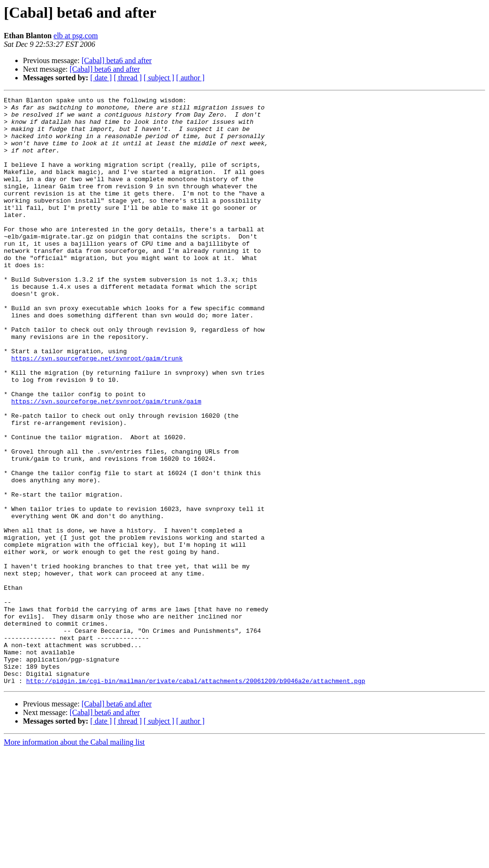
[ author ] (191, 78)
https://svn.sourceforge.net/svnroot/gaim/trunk (97, 411)
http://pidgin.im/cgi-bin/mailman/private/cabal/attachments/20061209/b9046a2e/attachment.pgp (196, 798)
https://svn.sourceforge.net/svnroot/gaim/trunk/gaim (106, 463)
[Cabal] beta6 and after (117, 60)
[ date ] (101, 78)
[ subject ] (159, 78)
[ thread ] (128, 78)
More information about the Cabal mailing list (74, 860)
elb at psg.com (76, 36)
